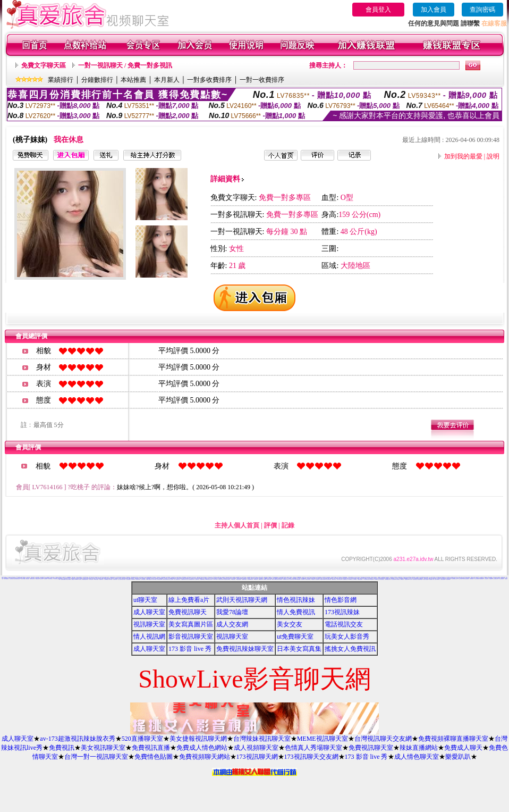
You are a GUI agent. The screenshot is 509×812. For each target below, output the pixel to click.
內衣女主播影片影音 (357, 577)
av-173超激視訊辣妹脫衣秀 (77, 739)
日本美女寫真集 (299, 649)
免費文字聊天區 (44, 65)
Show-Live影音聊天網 (297, 579)
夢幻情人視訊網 (215, 579)
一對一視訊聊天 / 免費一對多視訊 (125, 65)
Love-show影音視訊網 (250, 579)
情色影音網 (341, 600)
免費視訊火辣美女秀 (308, 579)
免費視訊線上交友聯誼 (286, 579)
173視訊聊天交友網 (311, 757)
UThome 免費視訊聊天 (149, 579)
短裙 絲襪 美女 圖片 (432, 579)
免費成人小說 (191, 578)
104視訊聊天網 (133, 579)
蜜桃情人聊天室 (197, 579)
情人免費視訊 (296, 612)
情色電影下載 (41, 579)
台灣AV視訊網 (154, 579)
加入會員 (434, 10)
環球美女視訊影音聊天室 (466, 579)
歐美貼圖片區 (57, 578)
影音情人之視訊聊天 (171, 579)
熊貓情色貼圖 (189, 578)
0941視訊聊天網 (371, 579)
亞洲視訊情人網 (101, 579)
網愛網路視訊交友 (261, 579)
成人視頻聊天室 (256, 748)
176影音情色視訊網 (238, 579)
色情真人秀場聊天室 (313, 748)
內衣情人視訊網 (110, 579)
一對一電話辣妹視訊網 (366, 579)
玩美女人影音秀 (347, 637)
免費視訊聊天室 (371, 748)
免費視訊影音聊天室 (166, 579)
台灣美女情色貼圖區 (360, 579)
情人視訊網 (149, 637)
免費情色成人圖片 (286, 578)
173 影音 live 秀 (190, 649)
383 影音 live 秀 (53, 578)
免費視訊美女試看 (491, 579)
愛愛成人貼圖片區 (32, 579)
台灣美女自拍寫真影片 (62, 578)
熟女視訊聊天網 (448, 579)
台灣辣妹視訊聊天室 (262, 739)
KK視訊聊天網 (256, 579)
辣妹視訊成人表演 (496, 579)
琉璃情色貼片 (402, 579)
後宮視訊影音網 (482, 579)
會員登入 (378, 10)
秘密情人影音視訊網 (426, 579)
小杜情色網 (410, 578)
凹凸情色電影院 (472, 579)
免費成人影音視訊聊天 (221, 579)
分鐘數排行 (97, 80)
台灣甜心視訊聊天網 (443, 579)
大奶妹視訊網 (398, 579)
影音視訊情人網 (115, 579)
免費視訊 (62, 748)
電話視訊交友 (344, 624)
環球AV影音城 (410, 579)
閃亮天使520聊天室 (377, 579)
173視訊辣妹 (342, 612)
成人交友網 (232, 624)
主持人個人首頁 (237, 525)
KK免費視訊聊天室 (407, 579)
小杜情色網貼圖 (106, 579)
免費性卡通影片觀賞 (463, 578)
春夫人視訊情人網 (292, 579)
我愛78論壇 (232, 612)
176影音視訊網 (313, 579)
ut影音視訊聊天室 (56, 579)
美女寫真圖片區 (191, 624)
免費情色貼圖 (154, 757)
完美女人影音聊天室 (437, 579)
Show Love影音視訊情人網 (346, 578)
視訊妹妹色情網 (143, 579)
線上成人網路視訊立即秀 (177, 579)
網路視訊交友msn (128, 578)
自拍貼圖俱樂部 (128, 579)
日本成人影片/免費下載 (340, 579)
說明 (493, 156)
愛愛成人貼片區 (431, 578)
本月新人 (167, 80)
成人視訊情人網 (486, 579)
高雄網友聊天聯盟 (202, 579)
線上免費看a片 (189, 600)
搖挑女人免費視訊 (350, 649)
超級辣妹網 (265, 579)
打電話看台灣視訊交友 (184, 579)
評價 (270, 525)
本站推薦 (133, 80)
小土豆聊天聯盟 (355, 579)
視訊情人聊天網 (460, 579)
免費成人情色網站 (202, 748)
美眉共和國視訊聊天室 (388, 579)
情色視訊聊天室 (317, 579)
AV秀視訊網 (350, 578)
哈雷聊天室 (458, 578)
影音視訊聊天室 (191, 637)
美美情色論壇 (124, 579)
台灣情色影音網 (27, 579)
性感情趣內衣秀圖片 (244, 579)
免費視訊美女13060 (160, 579)
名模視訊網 (406, 579)
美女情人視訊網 (91, 579)
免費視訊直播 (151, 748)
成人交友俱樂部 (95, 578)
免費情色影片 (384, 578)
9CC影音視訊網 (233, 579)
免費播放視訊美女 (345, 579)
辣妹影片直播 (465, 577)
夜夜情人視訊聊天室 (274, 579)
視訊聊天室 (149, 624)
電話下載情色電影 (6, 579)
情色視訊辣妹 (296, 600)
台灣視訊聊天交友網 (383, 739)
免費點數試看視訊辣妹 (323, 579)
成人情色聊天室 (417, 757)
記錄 (288, 525)
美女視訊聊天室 (103, 748)
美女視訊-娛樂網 (23, 579)
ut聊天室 (145, 600)
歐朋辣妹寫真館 (269, 579)
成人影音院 (412, 579)
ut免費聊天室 (295, 637)
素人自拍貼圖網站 (394, 579)
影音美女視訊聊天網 (477, 579)
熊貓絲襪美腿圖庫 (63, 579)
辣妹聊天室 (80, 579)
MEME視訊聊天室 (323, 739)
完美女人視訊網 (120, 579)
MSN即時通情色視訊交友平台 (209, 579)
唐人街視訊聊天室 (382, 579)
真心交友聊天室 (156, 579)
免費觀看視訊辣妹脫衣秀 (85, 579)
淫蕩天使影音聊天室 (280, 579)
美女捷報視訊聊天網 (198, 739)
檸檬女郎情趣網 (320, 578)
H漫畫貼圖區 (413, 577)
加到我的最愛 (463, 156)
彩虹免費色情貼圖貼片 (319, 579)
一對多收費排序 (209, 80)
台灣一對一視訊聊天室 (96, 757)
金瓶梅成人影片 (412, 578)
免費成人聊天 (463, 748)
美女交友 (290, 624)
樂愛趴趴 (458, 757)
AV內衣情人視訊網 (96, 579)
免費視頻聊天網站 (205, 757)
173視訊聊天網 (257, 757)
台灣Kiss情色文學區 (266, 579)
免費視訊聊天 (188, 612)
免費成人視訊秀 (334, 579)
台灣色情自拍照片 (50, 579)
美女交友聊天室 (11, 579)
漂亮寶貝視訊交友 (415, 579)
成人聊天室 (149, 612)
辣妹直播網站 (419, 748)
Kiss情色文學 (46, 579)
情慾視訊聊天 (303, 579)
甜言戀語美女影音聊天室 (227, 579)
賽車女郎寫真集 (136, 577)
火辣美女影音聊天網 (68, 579)
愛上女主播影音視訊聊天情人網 (191, 579)
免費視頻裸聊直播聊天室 (453, 739)
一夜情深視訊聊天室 (138, 579)
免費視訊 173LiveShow (75, 579)
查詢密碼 (482, 10)
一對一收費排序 (262, 80)
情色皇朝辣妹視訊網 (420, 579)
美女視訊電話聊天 (502, 579)
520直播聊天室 (142, 739)
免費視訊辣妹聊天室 (245, 649)
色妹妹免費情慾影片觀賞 (455, 579)
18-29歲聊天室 (350, 579)
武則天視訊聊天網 (242, 600)
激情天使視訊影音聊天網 (17, 579)
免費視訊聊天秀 (37, 579)
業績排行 (61, 80)
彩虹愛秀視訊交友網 (329, 579)
